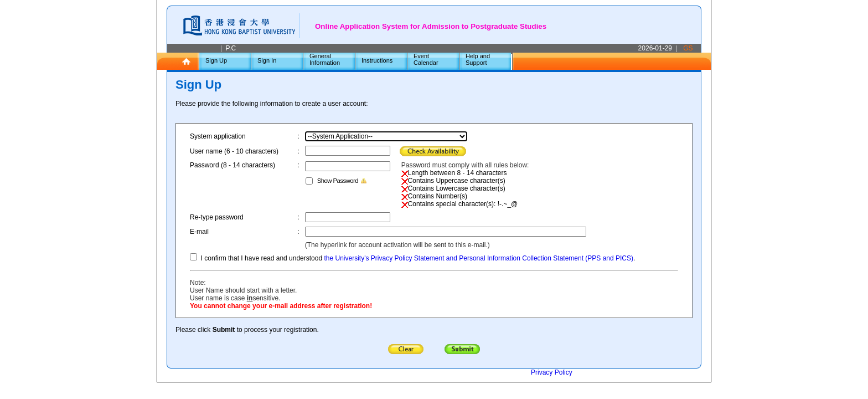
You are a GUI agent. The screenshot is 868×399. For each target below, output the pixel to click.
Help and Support (478, 59)
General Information (325, 59)
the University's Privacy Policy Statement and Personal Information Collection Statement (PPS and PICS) (479, 258)
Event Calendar (426, 59)
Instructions (377, 60)
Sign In (267, 60)
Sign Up (216, 60)
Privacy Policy (552, 372)
